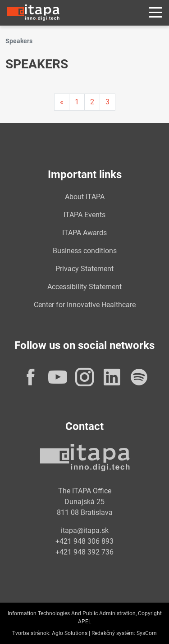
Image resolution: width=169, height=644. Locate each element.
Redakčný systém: (113, 633)
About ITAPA (85, 197)
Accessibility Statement (84, 287)
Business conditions (85, 251)
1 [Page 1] (77, 102)
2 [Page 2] (92, 102)
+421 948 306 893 (84, 541)
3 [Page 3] (107, 102)
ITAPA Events (84, 215)
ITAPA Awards (84, 233)
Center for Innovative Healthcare (85, 305)
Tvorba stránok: (31, 633)
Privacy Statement (84, 269)
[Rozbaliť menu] (155, 13)
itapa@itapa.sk (85, 530)
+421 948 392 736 (84, 552)
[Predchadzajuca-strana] (62, 102)
